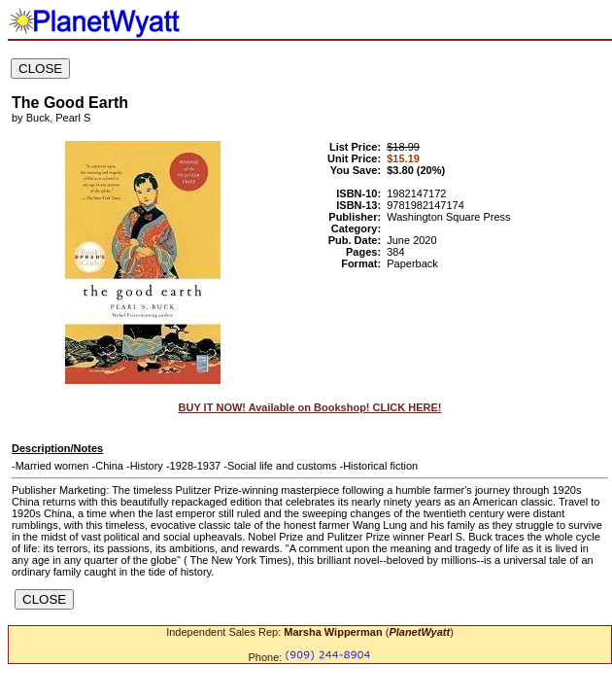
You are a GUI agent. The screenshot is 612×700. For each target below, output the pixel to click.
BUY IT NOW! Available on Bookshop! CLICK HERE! (310, 407)
